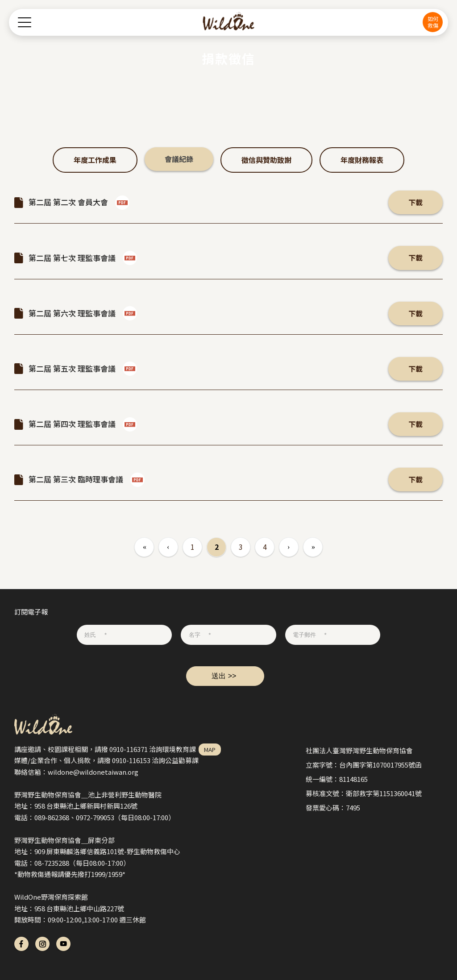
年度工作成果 (95, 160)
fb (21, 944)
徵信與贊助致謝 (266, 160)
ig (42, 944)
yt (63, 944)
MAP (210, 750)
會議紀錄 (179, 159)
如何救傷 (433, 22)
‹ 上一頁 (168, 547)
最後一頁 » (313, 547)
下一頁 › (289, 547)
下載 (415, 202)
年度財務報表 (362, 160)
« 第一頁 (144, 547)
